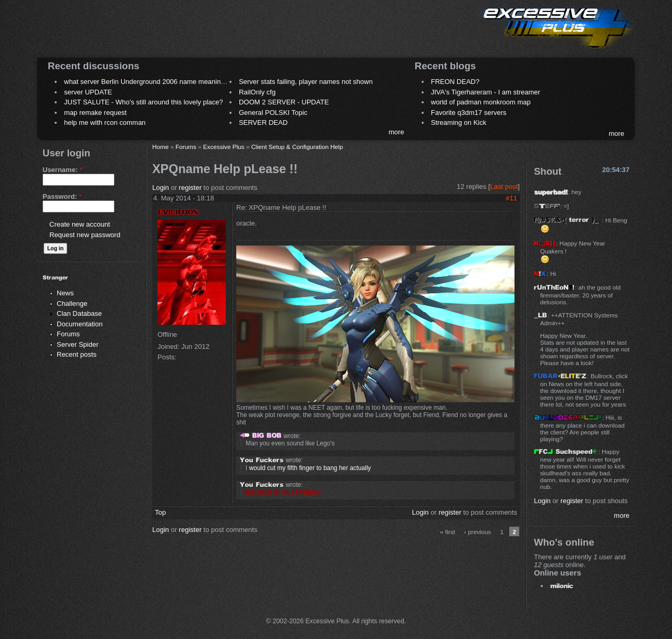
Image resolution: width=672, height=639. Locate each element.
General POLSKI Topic (273, 113)
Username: (62, 170)
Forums (68, 334)
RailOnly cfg (257, 92)
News (65, 293)
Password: (62, 196)
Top (160, 512)
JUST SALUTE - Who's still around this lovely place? (144, 102)
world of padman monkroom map (481, 102)
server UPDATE (88, 92)
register (190, 188)
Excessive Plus (224, 147)
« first (448, 532)
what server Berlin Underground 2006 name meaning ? (147, 82)
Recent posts (77, 354)
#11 (511, 198)
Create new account (80, 224)
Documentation (80, 324)
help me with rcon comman (105, 123)
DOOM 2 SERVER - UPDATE (284, 102)
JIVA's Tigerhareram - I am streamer (486, 92)
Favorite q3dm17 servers (469, 113)
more (396, 132)
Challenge (72, 303)
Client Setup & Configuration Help (297, 147)
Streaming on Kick (459, 123)
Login (161, 188)
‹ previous (477, 532)
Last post (504, 187)
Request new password (85, 235)
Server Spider (77, 344)
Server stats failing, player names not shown (306, 82)
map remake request (95, 113)
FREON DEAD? (455, 82)
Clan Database (79, 313)
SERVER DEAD (263, 123)
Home (160, 147)
